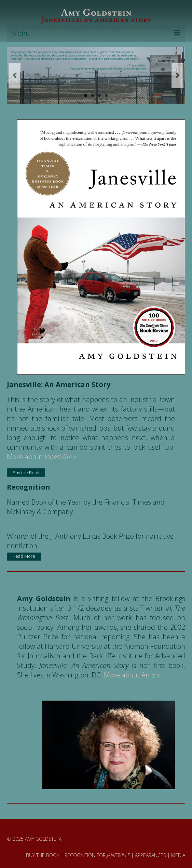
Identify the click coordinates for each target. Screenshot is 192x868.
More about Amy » (132, 675)
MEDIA (178, 855)
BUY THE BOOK (43, 855)
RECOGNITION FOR (97, 855)
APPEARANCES (150, 855)
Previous (15, 76)
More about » (42, 457)
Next (177, 76)
